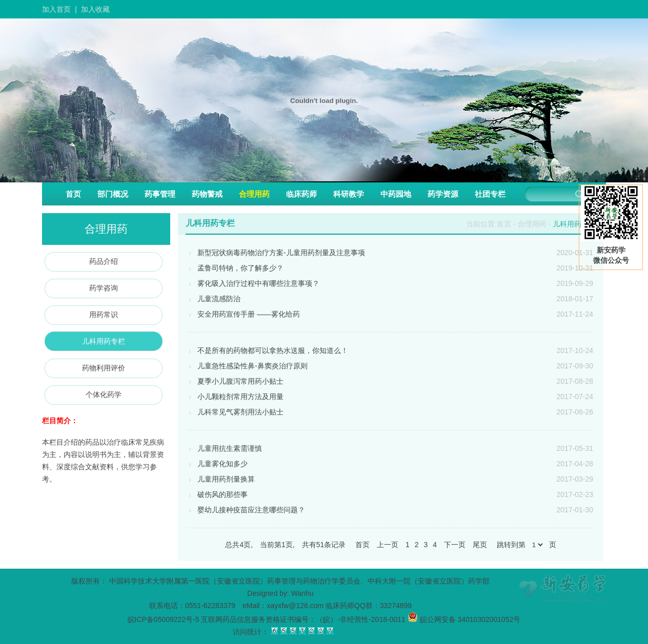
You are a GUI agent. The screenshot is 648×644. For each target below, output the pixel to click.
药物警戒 (207, 194)
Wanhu (302, 593)
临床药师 (301, 194)
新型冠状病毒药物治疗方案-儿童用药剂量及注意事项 (277, 253)
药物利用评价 (104, 368)
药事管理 (160, 194)
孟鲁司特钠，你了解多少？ (236, 268)
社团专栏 (490, 194)
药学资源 (443, 194)
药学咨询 (104, 288)
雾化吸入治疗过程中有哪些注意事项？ (254, 283)
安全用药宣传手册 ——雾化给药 (244, 314)
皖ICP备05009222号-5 (164, 619)
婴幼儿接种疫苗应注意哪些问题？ (247, 510)
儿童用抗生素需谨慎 (225, 448)
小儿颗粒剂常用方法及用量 (236, 397)
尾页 (480, 545)
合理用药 (254, 194)
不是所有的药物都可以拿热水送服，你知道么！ (268, 350)
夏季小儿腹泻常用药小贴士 (236, 381)
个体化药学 (104, 394)
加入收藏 (95, 9)
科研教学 (349, 194)
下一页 (455, 545)
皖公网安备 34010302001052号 (464, 619)
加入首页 (56, 9)
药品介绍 (104, 261)
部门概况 (113, 194)
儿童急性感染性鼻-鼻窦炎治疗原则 (248, 366)
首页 (73, 194)
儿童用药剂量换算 (221, 479)
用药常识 (104, 315)
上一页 (388, 545)
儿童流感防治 (214, 299)
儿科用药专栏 (104, 341)
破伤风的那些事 (218, 494)
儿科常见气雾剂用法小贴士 (236, 412)
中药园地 (396, 194)
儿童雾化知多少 (218, 464)
